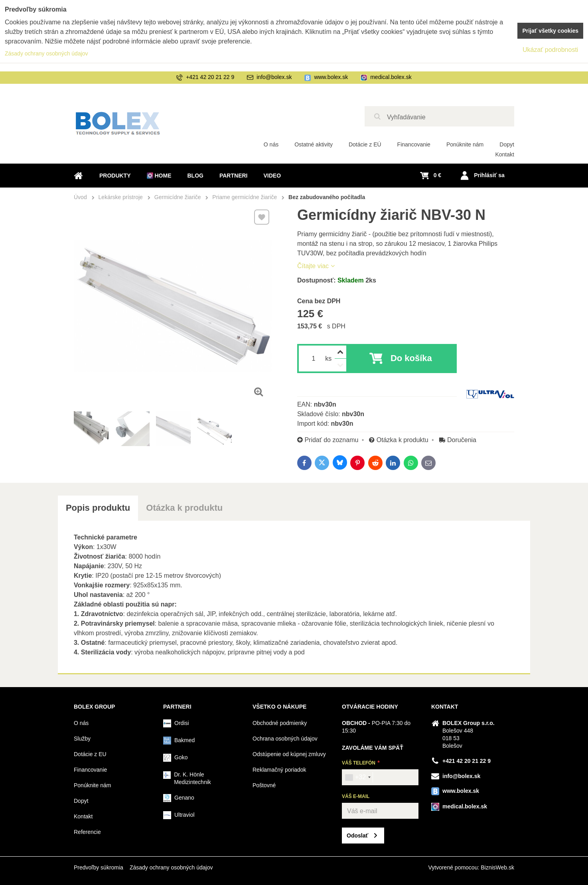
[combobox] (358, 777)
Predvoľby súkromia (99, 867)
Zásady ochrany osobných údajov (171, 867)
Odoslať (357, 836)
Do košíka (411, 358)
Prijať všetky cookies (550, 31)
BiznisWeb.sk (497, 867)
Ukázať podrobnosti (550, 50)
